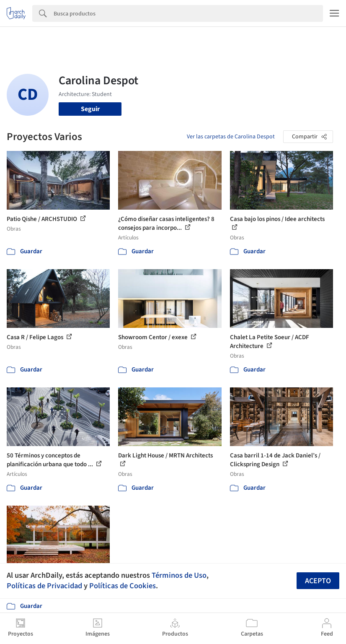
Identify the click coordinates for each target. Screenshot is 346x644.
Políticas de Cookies (123, 586)
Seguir (90, 109)
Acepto (318, 581)
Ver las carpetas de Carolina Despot (231, 137)
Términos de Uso (179, 575)
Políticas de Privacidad (44, 586)
